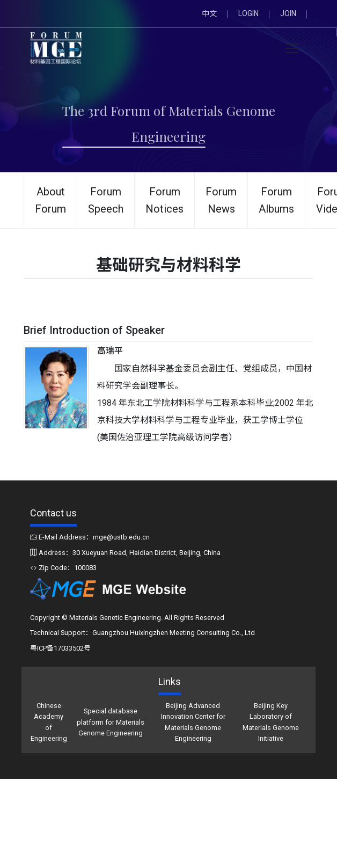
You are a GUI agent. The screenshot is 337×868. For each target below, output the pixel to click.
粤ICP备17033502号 (60, 648)
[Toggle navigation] (292, 48)
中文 (209, 13)
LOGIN (248, 13)
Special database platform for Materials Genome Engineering (111, 722)
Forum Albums (276, 200)
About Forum (50, 200)
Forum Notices (164, 200)
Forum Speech (106, 200)
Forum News (221, 200)
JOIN (288, 13)
